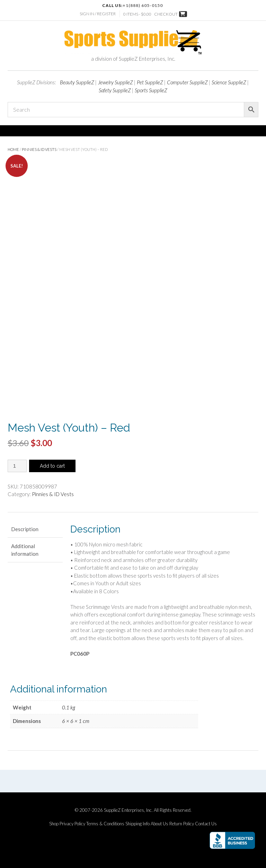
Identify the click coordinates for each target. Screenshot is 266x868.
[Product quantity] (17, 466)
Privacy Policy (72, 824)
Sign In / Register (98, 14)
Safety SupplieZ (115, 90)
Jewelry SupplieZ (116, 82)
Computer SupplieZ (187, 82)
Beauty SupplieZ (77, 82)
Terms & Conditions (105, 824)
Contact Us (206, 824)
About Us (159, 824)
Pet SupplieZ (150, 82)
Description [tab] (25, 529)
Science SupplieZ (229, 82)
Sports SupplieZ (151, 90)
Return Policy (182, 824)
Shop (54, 824)
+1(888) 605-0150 (143, 5)
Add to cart (52, 466)
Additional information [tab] (25, 550)
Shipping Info (138, 824)
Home (13, 149)
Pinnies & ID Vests (39, 149)
